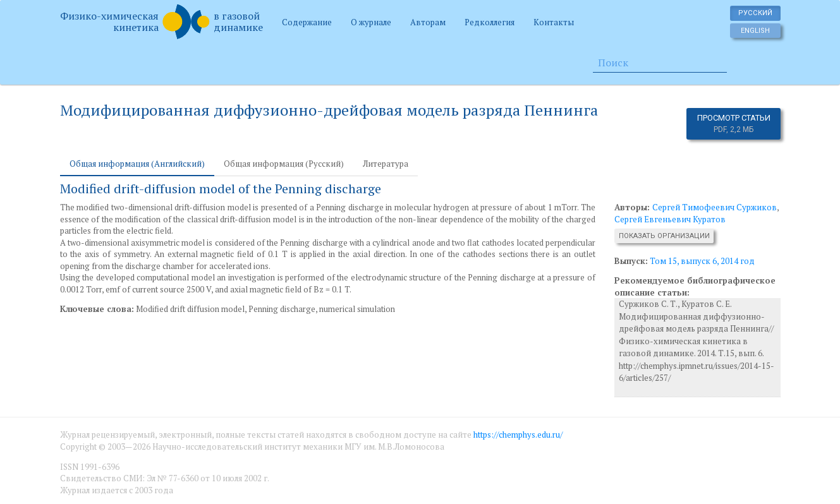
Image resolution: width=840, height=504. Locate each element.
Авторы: (633, 207)
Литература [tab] (386, 164)
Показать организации (664, 236)
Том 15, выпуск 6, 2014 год (702, 261)
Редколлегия (490, 22)
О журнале (371, 22)
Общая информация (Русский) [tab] (284, 164)
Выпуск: (631, 261)
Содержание (307, 22)
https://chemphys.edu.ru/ (518, 435)
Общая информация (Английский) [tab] (137, 164)
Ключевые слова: (97, 309)
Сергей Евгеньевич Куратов (670, 219)
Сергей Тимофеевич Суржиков (715, 207)
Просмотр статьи (734, 124)
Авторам (428, 22)
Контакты (554, 22)
